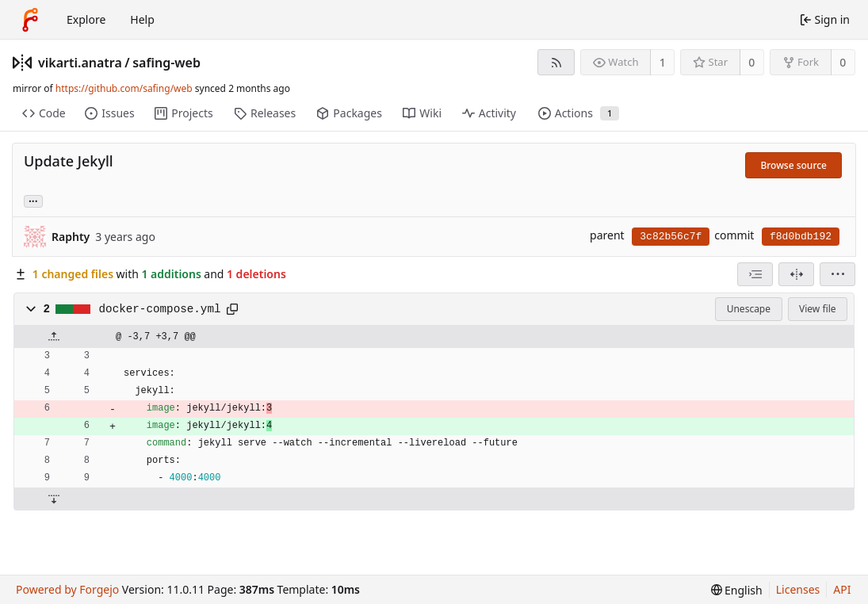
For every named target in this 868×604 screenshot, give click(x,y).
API (842, 589)
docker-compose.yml (160, 309)
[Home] (30, 20)
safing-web (166, 63)
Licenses (798, 589)
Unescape (749, 309)
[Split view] (796, 274)
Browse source (793, 165)
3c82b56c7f (671, 237)
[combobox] (755, 274)
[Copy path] (232, 309)
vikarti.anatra (80, 63)
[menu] (837, 274)
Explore (86, 19)
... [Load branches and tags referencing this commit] (33, 200)
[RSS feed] (556, 62)
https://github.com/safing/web (124, 88)
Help (142, 19)
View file (817, 309)
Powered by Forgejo (67, 589)
